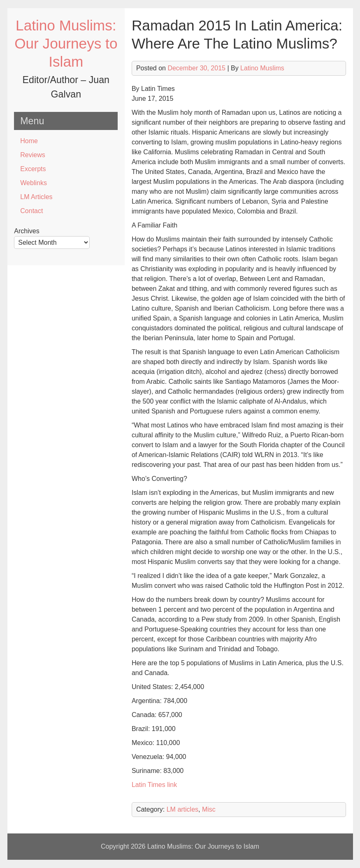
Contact (31, 211)
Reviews (33, 155)
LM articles (182, 809)
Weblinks (34, 183)
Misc (209, 809)
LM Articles (36, 197)
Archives (27, 231)
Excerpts (33, 169)
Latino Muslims (262, 68)
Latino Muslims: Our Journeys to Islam (66, 43)
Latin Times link (154, 785)
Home (29, 141)
